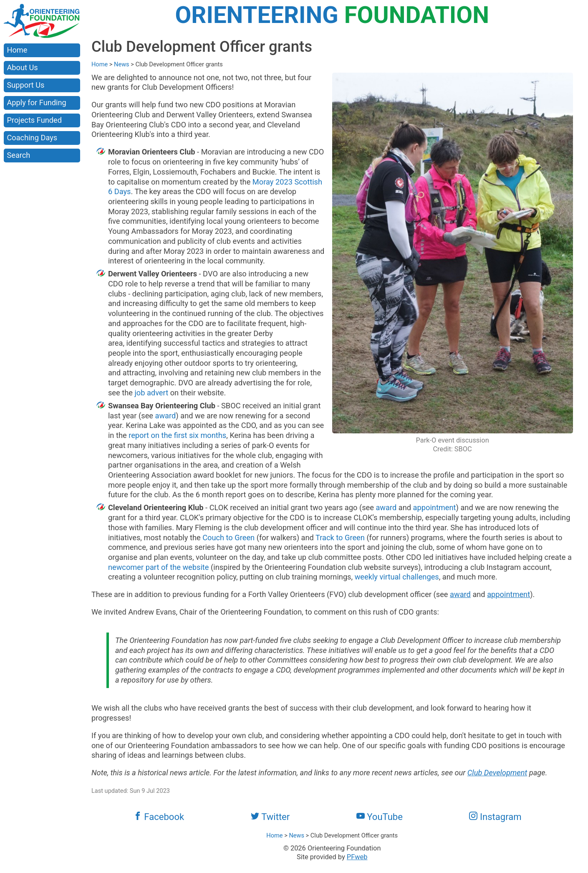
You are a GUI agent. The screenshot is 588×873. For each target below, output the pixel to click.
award (166, 416)
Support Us (25, 85)
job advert (151, 393)
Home (17, 50)
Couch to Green (228, 538)
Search (18, 155)
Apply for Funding (36, 102)
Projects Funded (34, 120)
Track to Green (340, 538)
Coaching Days (32, 138)
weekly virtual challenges (397, 577)
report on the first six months (177, 435)
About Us (22, 67)
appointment (435, 507)
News (122, 64)
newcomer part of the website (159, 567)
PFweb (357, 857)
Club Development (497, 773)
